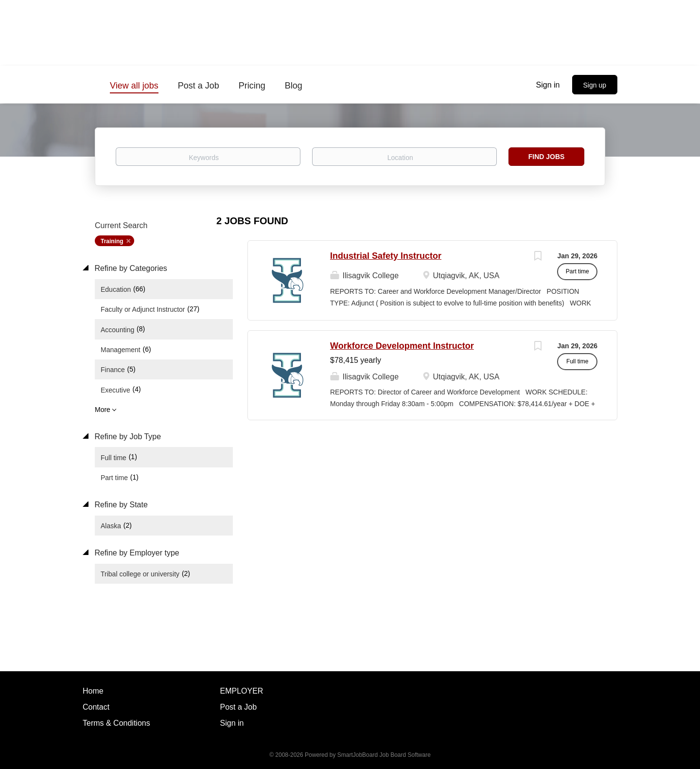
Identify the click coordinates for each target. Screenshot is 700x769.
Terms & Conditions (116, 723)
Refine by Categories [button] (130, 268)
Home (93, 691)
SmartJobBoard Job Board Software (384, 755)
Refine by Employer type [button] (136, 553)
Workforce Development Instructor (402, 346)
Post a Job (239, 707)
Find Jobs (547, 157)
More (103, 410)
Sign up (595, 85)
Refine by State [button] (120, 505)
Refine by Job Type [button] (127, 437)
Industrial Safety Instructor (386, 256)
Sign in (548, 85)
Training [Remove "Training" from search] (112, 241)
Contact (96, 707)
